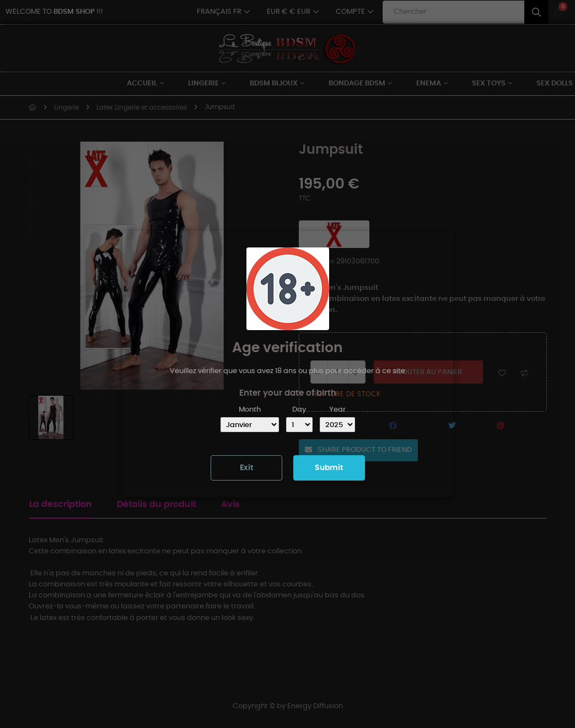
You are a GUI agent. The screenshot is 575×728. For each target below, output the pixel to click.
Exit (246, 468)
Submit (329, 468)
